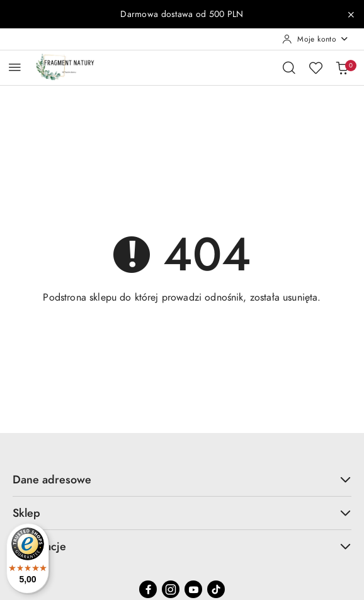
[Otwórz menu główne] (15, 67)
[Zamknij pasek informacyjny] (351, 14)
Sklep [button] (182, 513)
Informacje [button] (182, 546)
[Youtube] (193, 589)
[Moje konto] (316, 39)
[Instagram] (171, 589)
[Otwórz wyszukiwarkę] (289, 67)
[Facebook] (148, 589)
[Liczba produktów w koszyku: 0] (342, 67)
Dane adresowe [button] (182, 479)
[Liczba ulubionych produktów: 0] (316, 67)
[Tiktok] (216, 589)
